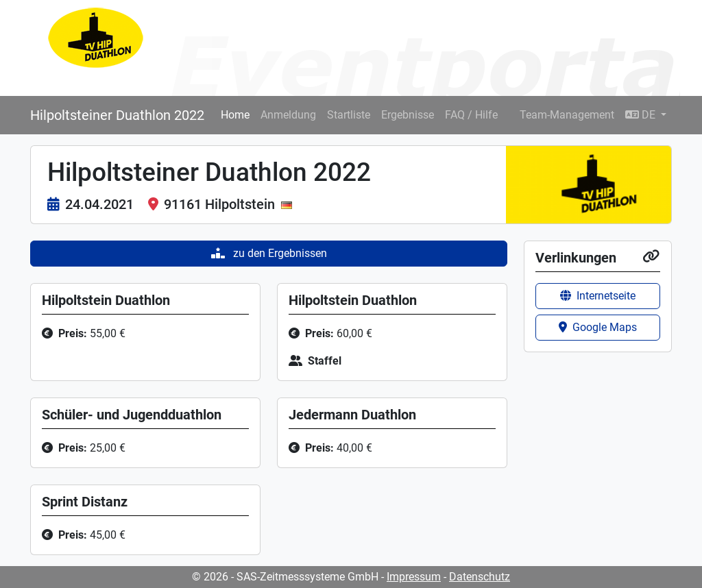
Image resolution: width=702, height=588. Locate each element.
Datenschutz (480, 577)
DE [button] (642, 115)
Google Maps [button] (598, 327)
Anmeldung (288, 115)
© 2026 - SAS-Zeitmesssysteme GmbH (285, 577)
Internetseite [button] (598, 296)
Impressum (414, 577)
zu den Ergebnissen (269, 253)
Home (235, 115)
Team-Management (567, 115)
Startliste (349, 115)
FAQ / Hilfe (471, 115)
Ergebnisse (408, 115)
